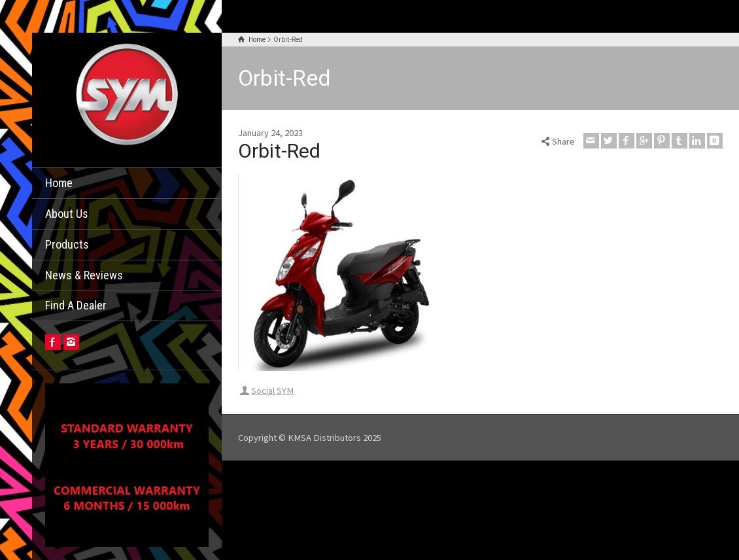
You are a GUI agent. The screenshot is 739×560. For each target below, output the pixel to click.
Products (67, 244)
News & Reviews (84, 275)
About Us (67, 214)
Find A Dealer (76, 305)
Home (59, 183)
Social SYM (272, 391)
